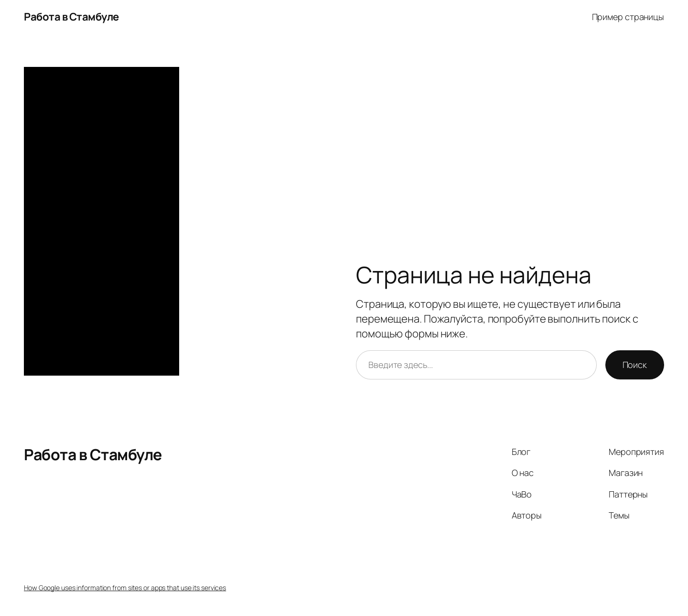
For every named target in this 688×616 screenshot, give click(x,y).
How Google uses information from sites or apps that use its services (125, 588)
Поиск (635, 365)
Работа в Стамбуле (71, 17)
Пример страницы (628, 17)
